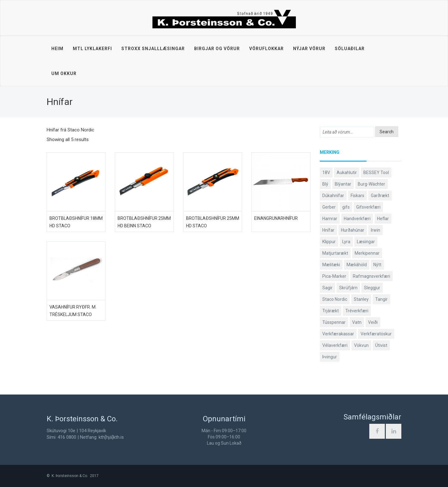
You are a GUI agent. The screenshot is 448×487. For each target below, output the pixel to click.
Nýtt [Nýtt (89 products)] (377, 265)
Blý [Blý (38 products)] (325, 184)
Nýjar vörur (309, 49)
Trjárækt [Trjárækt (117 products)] (331, 311)
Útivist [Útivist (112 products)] (381, 345)
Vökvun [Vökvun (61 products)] (361, 345)
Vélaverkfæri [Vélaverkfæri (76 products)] (335, 345)
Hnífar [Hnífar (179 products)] (328, 230)
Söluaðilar (350, 49)
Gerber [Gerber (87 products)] (329, 207)
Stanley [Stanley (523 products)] (361, 299)
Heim (57, 49)
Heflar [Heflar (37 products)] (383, 219)
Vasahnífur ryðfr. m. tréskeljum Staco (73, 311)
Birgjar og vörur (217, 49)
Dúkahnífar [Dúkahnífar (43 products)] (333, 196)
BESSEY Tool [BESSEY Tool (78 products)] (376, 173)
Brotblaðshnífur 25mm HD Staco (213, 222)
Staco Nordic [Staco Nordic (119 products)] (335, 299)
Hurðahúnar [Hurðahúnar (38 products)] (353, 230)
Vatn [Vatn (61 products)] (357, 322)
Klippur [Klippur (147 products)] (329, 242)
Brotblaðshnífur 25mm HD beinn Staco (144, 222)
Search (387, 132)
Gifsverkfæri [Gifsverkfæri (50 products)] (368, 207)
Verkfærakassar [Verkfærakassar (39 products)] (338, 334)
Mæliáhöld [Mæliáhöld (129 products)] (357, 265)
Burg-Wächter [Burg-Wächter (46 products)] (371, 184)
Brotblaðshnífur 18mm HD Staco (76, 222)
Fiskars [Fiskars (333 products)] (357, 196)
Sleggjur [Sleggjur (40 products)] (372, 288)
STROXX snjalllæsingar (153, 49)
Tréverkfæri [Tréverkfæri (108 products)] (357, 311)
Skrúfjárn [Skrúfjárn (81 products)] (348, 288)
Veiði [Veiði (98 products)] (373, 322)
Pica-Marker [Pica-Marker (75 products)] (334, 276)
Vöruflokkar (266, 49)
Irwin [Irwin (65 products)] (376, 230)
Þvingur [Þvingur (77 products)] (330, 357)
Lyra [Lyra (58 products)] (346, 242)
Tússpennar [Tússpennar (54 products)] (334, 322)
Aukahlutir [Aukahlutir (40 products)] (347, 173)
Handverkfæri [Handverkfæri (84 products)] (357, 219)
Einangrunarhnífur (276, 218)
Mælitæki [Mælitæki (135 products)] (331, 265)
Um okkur (64, 73)
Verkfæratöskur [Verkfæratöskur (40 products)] (376, 334)
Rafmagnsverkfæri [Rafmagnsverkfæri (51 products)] (371, 276)
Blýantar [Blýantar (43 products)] (343, 184)
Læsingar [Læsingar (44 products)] (366, 242)
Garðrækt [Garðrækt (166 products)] (380, 196)
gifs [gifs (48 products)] (346, 207)
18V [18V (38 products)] (326, 173)
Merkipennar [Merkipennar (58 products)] (367, 253)
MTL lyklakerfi (92, 49)
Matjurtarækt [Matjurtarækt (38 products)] (335, 253)
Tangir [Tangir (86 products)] (381, 299)
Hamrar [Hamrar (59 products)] (330, 219)
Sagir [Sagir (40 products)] (327, 288)
